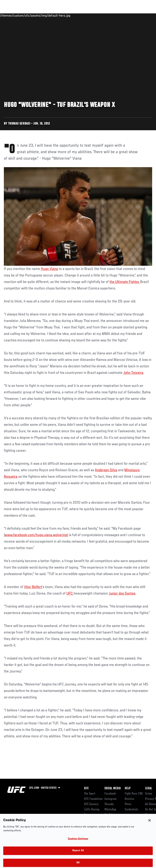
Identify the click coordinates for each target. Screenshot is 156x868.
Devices (129, 799)
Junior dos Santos (122, 594)
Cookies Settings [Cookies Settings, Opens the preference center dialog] (78, 841)
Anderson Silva (106, 470)
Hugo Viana (49, 269)
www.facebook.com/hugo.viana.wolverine (36, 535)
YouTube (109, 815)
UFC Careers (91, 804)
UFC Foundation (93, 799)
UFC (70, 594)
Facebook (110, 794)
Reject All (78, 853)
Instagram (110, 799)
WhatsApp (110, 810)
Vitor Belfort (33, 587)
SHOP (132, 15)
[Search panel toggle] (143, 15)
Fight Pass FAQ (134, 794)
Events (11, 15)
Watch (96, 15)
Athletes (46, 15)
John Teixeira (133, 373)
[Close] (149, 822)
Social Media (113, 788)
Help (128, 788)
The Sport (90, 794)
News (62, 15)
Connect (80, 15)
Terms (149, 794)
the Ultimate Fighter (125, 282)
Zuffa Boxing (112, 17)
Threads (109, 804)
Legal (148, 788)
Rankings (28, 15)
